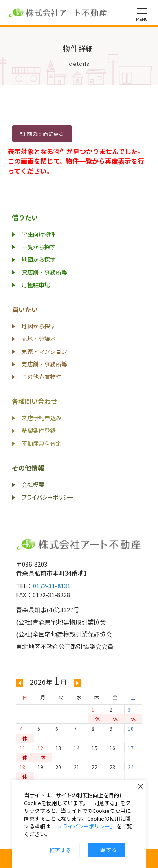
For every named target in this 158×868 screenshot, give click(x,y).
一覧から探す (39, 247)
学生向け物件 (39, 234)
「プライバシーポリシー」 (83, 826)
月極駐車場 (36, 285)
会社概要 (33, 484)
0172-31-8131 (52, 586)
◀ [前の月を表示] (20, 683)
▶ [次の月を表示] (77, 683)
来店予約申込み (42, 418)
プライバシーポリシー (48, 497)
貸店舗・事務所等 (44, 272)
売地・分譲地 (39, 339)
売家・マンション (44, 351)
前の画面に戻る (42, 134)
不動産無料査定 (42, 443)
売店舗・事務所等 (44, 364)
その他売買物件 (42, 377)
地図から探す (39, 259)
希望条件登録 (39, 431)
